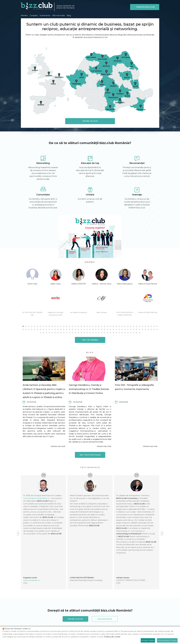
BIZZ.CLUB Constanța (112, 620)
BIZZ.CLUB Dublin (131, 620)
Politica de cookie (112, 637)
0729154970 (52, 607)
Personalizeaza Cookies (167, 640)
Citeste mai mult (58, 446)
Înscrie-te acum (90, 121)
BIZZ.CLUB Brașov (144, 616)
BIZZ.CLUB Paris (81, 624)
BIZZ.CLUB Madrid (63, 624)
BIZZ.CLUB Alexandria (30, 616)
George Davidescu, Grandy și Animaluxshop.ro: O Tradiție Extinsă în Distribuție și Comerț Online (89, 389)
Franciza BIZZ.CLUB (147, 7)
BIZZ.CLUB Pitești (98, 624)
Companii (34, 15)
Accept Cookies (148, 640)
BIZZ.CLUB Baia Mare (86, 616)
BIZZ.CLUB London (45, 624)
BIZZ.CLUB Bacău (66, 616)
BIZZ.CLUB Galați (149, 620)
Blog (69, 15)
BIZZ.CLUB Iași (27, 624)
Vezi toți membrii (90, 340)
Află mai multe (59, 15)
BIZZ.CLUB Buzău (69, 620)
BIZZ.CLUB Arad (49, 616)
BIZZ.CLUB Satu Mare (137, 624)
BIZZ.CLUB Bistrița (106, 616)
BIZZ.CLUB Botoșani (125, 616)
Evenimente (45, 15)
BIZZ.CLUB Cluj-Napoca (90, 620)
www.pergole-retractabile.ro (47, 498)
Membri (24, 15)
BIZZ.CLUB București (50, 620)
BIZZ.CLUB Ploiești (117, 624)
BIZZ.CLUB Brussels (29, 620)
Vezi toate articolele (90, 455)
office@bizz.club (74, 607)
